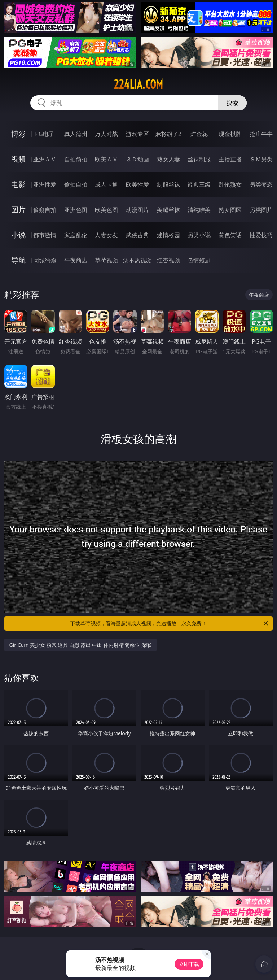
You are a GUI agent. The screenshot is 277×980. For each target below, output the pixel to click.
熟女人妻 (168, 159)
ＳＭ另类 (261, 159)
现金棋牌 (230, 134)
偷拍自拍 (76, 184)
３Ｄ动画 (137, 159)
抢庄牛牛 (261, 134)
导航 (18, 260)
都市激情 (45, 235)
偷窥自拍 (45, 210)
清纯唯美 (199, 210)
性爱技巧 (261, 235)
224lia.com (138, 84)
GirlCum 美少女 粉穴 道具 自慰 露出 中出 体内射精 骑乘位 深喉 (81, 645)
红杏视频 (168, 260)
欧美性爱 (137, 184)
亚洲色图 (76, 210)
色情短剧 (199, 260)
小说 (18, 235)
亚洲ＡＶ (45, 159)
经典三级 (199, 184)
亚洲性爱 (45, 184)
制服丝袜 (168, 184)
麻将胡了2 (168, 134)
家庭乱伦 (76, 235)
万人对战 (106, 134)
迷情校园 (168, 235)
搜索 (232, 103)
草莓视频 (106, 260)
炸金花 (199, 134)
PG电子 (45, 134)
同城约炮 (45, 260)
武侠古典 (137, 235)
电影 (18, 184)
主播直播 (230, 159)
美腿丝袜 (168, 210)
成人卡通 (106, 184)
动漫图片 (137, 210)
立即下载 (189, 964)
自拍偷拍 (76, 159)
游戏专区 (137, 134)
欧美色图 (106, 210)
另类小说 (199, 235)
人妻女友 (106, 235)
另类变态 (261, 184)
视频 (18, 159)
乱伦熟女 (230, 184)
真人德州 (76, 134)
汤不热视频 (137, 260)
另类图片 (261, 210)
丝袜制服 (199, 159)
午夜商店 (76, 260)
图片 (18, 210)
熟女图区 (230, 210)
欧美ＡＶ (106, 159)
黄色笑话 (230, 235)
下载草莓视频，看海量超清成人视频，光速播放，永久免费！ (170, 623)
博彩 (18, 134)
